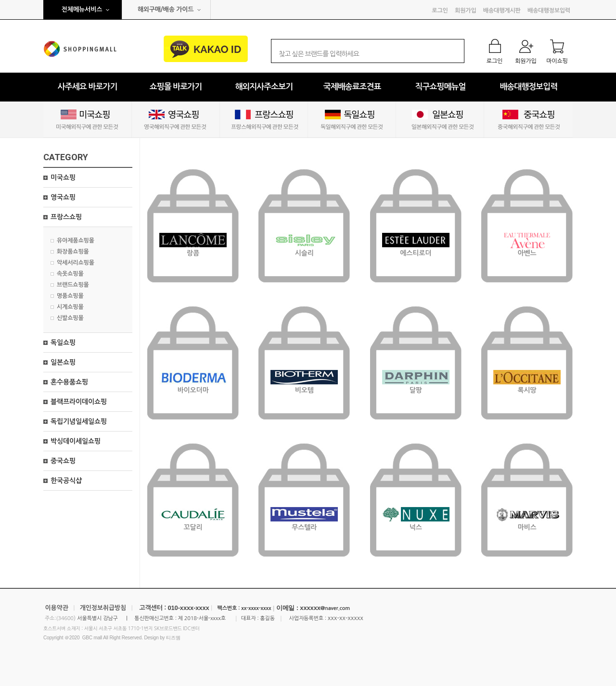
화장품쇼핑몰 (73, 252)
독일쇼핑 (63, 343)
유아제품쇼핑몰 (76, 241)
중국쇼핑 (63, 461)
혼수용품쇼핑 (69, 382)
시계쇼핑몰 (70, 307)
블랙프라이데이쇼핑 (79, 402)
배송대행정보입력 (549, 11)
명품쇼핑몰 (70, 296)
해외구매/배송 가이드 (166, 9)
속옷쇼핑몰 (70, 274)
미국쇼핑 (63, 178)
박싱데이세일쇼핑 (76, 441)
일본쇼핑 (63, 362)
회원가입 (465, 11)
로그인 (440, 11)
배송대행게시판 (502, 11)
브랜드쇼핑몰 (73, 285)
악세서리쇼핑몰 (76, 263)
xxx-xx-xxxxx (346, 618)
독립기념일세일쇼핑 (79, 421)
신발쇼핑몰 (70, 318)
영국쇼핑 (63, 197)
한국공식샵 (66, 481)
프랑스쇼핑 (66, 217)
